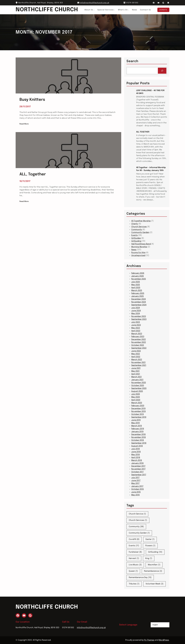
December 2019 (138, 409)
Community (137, 230)
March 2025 (137, 291)
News (134, 250)
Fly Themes (149, 640)
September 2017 (139, 475)
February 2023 (138, 337)
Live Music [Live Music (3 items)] (135, 565)
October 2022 (138, 345)
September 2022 (139, 348)
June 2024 (136, 311)
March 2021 (137, 377)
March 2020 (137, 403)
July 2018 (136, 449)
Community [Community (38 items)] (136, 527)
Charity (135, 224)
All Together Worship (141, 221)
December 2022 (139, 339)
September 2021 (139, 365)
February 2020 (138, 406)
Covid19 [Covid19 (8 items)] (134, 539)
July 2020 (136, 394)
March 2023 (137, 334)
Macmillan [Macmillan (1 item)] (154, 565)
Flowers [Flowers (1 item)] (150, 546)
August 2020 (137, 391)
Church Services (139, 227)
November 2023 (139, 316)
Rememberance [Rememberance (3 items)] (153, 571)
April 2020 (136, 400)
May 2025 (136, 285)
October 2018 (138, 440)
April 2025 (136, 288)
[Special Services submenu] (115, 10)
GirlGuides (136, 238)
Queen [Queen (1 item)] (133, 571)
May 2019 (135, 423)
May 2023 (136, 328)
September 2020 (139, 388)
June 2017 (136, 481)
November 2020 (139, 383)
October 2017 (137, 472)
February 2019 (138, 429)
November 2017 (138, 469)
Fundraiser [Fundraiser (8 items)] (135, 552)
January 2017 (137, 486)
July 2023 (136, 322)
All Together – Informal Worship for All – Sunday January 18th (151, 169)
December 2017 (138, 466)
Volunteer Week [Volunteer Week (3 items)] (154, 584)
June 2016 (136, 492)
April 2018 (136, 458)
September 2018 (139, 443)
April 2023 (136, 331)
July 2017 (135, 478)
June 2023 (136, 325)
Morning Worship (139, 247)
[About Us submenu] (94, 10)
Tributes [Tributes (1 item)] (134, 584)
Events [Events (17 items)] (134, 546)
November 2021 (138, 362)
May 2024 (136, 314)
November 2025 (139, 279)
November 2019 (138, 411)
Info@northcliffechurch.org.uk (91, 628)
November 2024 (139, 302)
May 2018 (136, 455)
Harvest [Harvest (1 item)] (134, 558)
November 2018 (139, 437)
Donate (163, 10)
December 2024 (139, 299)
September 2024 (139, 305)
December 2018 (138, 434)
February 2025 (138, 293)
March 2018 (137, 460)
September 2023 (139, 319)
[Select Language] (160, 625)
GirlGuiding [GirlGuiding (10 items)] (155, 552)
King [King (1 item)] (149, 558)
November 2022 (139, 342)
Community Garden (140, 232)
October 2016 (137, 489)
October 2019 (137, 414)
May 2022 (136, 354)
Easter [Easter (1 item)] (150, 539)
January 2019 (137, 432)
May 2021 (135, 371)
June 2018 (136, 452)
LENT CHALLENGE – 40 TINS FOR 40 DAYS (150, 92)
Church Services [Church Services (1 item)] (138, 520)
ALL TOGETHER (143, 132)
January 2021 (137, 380)
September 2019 (139, 417)
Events (134, 235)
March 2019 (137, 426)
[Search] (162, 71)
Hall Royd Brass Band (141, 244)
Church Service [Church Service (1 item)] (137, 514)
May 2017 (135, 483)
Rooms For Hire (138, 253)
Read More (24, 124)
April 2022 (136, 357)
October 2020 (138, 386)
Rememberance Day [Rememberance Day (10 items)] (140, 578)
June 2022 (136, 351)
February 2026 (138, 273)
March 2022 (137, 360)
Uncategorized (138, 255)
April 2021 (136, 374)
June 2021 (136, 368)
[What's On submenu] (129, 10)
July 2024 (136, 308)
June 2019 (136, 420)
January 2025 (137, 296)
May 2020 (136, 397)
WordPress (164, 640)
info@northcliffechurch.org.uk (95, 3)
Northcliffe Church (47, 10)
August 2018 (137, 446)
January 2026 (137, 276)
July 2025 (136, 282)
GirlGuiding (136, 241)
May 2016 (135, 495)
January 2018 (137, 463)
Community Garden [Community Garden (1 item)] (139, 533)
